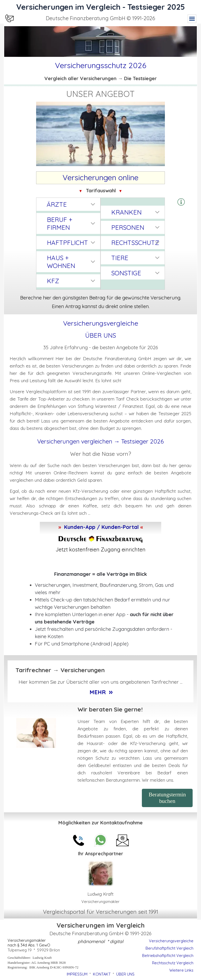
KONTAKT (102, 974)
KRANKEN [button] (126, 212)
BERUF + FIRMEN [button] (60, 223)
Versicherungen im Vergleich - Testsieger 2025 (100, 7)
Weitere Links (181, 970)
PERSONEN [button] (128, 227)
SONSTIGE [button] (126, 273)
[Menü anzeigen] (192, 19)
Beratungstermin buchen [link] (167, 798)
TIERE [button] (120, 258)
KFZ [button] (53, 281)
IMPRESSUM (77, 974)
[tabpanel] (100, 18)
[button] (181, 202)
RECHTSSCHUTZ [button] (135, 243)
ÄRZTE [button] (57, 204)
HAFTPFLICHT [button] (67, 243)
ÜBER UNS (100, 335)
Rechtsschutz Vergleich (173, 963)
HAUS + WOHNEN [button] (61, 262)
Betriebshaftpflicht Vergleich (168, 956)
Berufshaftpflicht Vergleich (169, 948)
